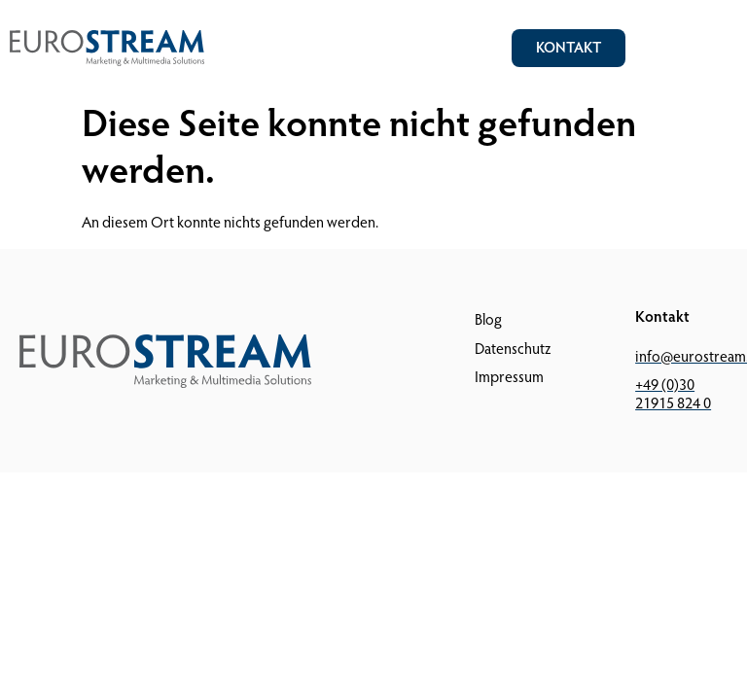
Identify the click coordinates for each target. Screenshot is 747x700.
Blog (488, 321)
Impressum (509, 378)
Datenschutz (513, 350)
